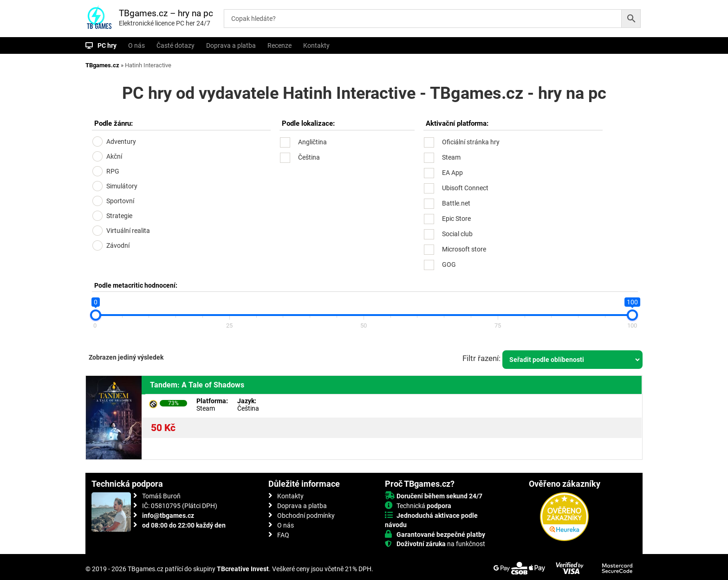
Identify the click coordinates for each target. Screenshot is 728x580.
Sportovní (120, 201)
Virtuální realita (128, 231)
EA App (452, 173)
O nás (136, 45)
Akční (114, 156)
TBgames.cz (102, 65)
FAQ (283, 535)
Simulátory (122, 186)
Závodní (118, 245)
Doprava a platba (231, 45)
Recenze (279, 45)
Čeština (309, 157)
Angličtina (312, 142)
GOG (449, 264)
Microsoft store (464, 249)
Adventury (121, 142)
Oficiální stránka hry (471, 142)
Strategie (119, 216)
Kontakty (316, 45)
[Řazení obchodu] (572, 360)
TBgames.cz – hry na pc (166, 13)
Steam (451, 157)
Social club (457, 234)
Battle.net (456, 203)
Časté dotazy (175, 45)
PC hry (107, 45)
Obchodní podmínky (306, 516)
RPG (113, 171)
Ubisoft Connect (465, 188)
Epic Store (456, 219)
